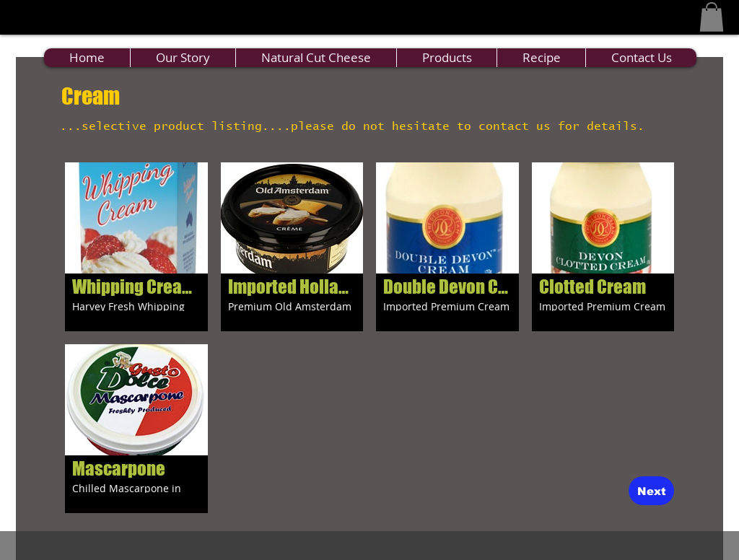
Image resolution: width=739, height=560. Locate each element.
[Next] (651, 491)
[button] (712, 17)
